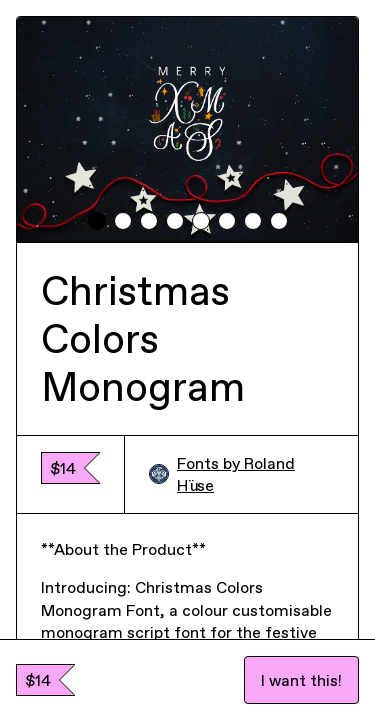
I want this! (301, 680)
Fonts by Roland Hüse (222, 474)
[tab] (97, 221)
